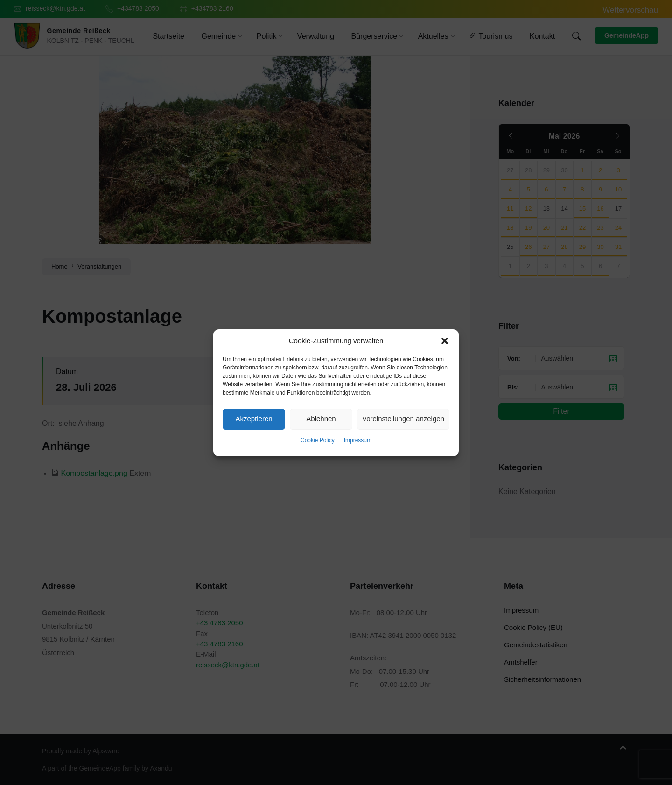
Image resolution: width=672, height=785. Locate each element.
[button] (445, 341)
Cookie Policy (318, 440)
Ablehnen (321, 419)
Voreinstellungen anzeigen (403, 419)
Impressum (358, 440)
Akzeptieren (254, 419)
